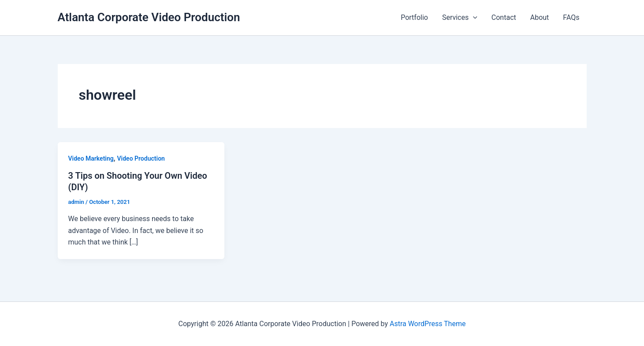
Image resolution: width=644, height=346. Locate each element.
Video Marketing (91, 158)
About (540, 17)
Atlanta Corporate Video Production (149, 17)
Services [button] (460, 18)
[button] (473, 18)
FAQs (571, 17)
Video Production (141, 158)
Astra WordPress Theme (428, 324)
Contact (504, 17)
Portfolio (414, 17)
